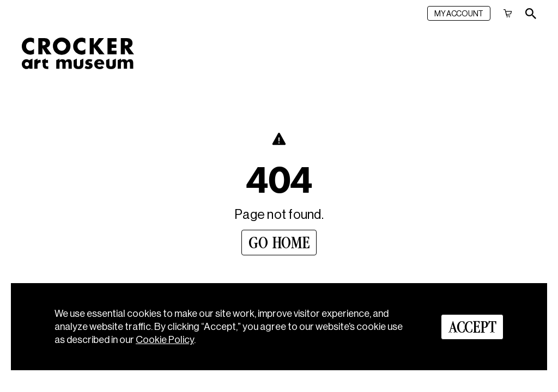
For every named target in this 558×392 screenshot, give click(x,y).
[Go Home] (279, 243)
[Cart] (508, 13)
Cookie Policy (165, 340)
